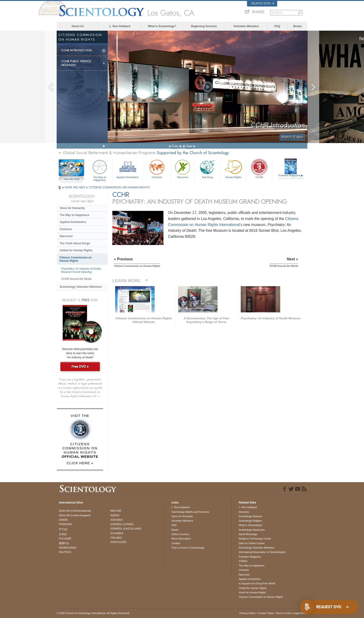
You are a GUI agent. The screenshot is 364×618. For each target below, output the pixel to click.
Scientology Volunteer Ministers (81, 287)
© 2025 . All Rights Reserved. (93, 613)
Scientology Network (250, 516)
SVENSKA (117, 520)
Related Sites (263, 3)
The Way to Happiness (100, 170)
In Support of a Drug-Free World (257, 583)
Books (297, 26)
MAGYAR (116, 511)
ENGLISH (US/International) (75, 511)
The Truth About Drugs (75, 243)
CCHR (259, 168)
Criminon (157, 168)
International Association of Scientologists (262, 552)
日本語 (63, 534)
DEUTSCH (65, 552)
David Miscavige (248, 534)
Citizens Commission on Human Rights (76, 259)
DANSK (63, 520)
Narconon (183, 168)
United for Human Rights (76, 250)
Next (189, 146)
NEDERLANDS (68, 548)
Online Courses (180, 534)
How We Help (72, 179)
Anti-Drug (207, 168)
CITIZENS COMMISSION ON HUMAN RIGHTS (119, 187)
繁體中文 (64, 543)
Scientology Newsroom (252, 530)
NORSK (115, 515)
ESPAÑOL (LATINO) (122, 524)
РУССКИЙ (65, 539)
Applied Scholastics (128, 168)
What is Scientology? (162, 26)
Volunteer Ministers (246, 26)
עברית (63, 529)
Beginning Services (204, 26)
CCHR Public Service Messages (76, 63)
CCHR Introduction (76, 50)
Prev (175, 146)
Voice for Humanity (72, 208)
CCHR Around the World (76, 279)
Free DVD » (80, 366)
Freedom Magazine (291, 177)
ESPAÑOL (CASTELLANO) (126, 529)
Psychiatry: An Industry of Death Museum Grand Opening (81, 270)
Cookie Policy (266, 613)
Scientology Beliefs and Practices (190, 512)
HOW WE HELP (75, 187)
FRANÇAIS (65, 524)
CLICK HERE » (80, 463)
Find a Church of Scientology (188, 548)
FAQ (277, 26)
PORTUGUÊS (119, 542)
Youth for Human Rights (252, 592)
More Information (181, 539)
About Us (78, 26)
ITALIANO (116, 538)
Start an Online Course (252, 543)
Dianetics (244, 512)
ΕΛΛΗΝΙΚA (117, 533)
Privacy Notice (247, 613)
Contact (176, 543)
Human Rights (233, 168)
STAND (243, 561)
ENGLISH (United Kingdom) (75, 515)
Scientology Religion (250, 521)
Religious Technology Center (255, 539)
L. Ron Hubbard (120, 26)
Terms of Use (283, 613)
